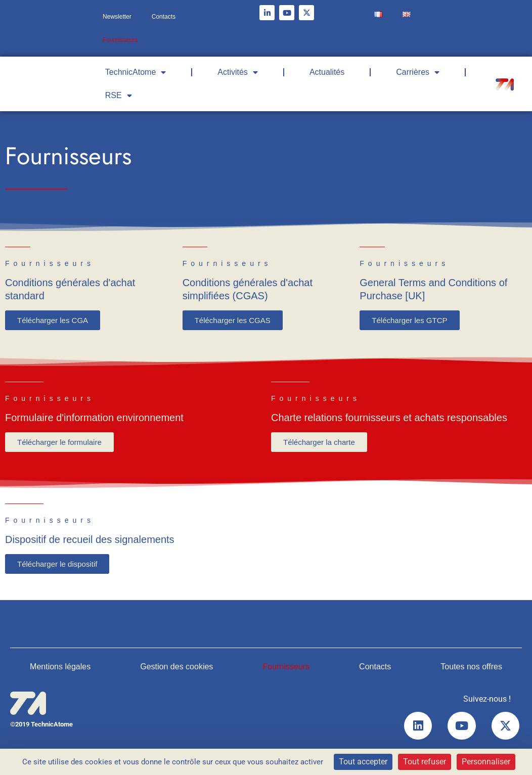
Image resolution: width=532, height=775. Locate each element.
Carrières (418, 72)
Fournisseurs (120, 40)
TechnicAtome (136, 72)
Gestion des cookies (176, 667)
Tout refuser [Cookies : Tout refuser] (425, 762)
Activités (238, 72)
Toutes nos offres (471, 667)
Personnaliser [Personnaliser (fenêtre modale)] (486, 762)
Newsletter (117, 17)
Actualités (327, 72)
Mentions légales (60, 667)
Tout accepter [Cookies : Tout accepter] (363, 762)
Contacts (164, 17)
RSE (119, 96)
